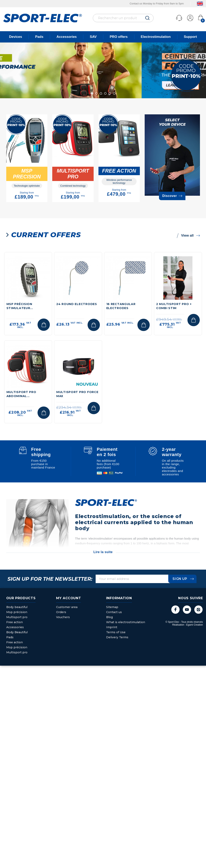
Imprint (112, 627)
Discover (172, 196)
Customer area (67, 607)
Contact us (114, 612)
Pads (39, 37)
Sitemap (112, 607)
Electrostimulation (156, 37)
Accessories (67, 37)
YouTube (187, 610)
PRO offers (119, 37)
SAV (93, 37)
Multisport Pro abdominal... (21, 394)
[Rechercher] (123, 18)
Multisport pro (17, 617)
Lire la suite (103, 552)
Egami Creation (195, 625)
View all (188, 236)
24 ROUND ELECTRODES (77, 304)
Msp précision (17, 612)
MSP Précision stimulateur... (20, 306)
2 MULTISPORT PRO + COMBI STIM (174, 306)
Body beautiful (17, 607)
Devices (16, 37)
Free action (15, 622)
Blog (109, 617)
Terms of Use (116, 632)
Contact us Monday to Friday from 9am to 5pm (157, 4)
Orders (61, 612)
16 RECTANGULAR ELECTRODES (121, 306)
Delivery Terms (117, 637)
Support (190, 37)
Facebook (175, 610)
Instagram (198, 610)
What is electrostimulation (126, 622)
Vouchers (63, 617)
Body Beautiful (17, 632)
